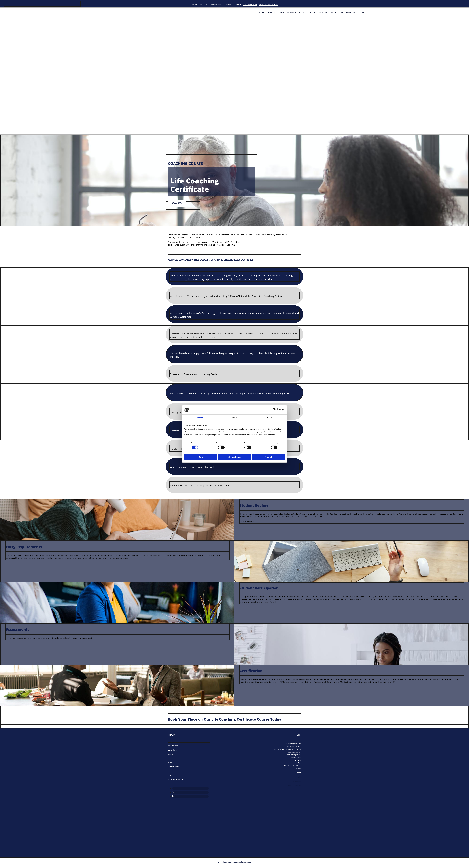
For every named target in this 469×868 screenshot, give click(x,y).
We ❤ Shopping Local (226, 862)
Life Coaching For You (317, 12)
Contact (362, 12)
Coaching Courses (275, 12)
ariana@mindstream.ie (269, 5)
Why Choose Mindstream (293, 766)
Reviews (299, 768)
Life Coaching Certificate (293, 744)
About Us (350, 12)
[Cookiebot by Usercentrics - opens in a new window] (274, 410)
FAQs (300, 763)
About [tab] (270, 418)
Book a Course (336, 12)
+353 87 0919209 (250, 5)
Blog (300, 777)
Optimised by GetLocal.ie (242, 862)
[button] (177, 203)
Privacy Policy (297, 781)
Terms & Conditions (295, 786)
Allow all (268, 457)
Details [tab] (234, 418)
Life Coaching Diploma (294, 747)
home (261, 12)
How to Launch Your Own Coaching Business (286, 749)
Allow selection (234, 457)
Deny (201, 457)
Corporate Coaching (296, 12)
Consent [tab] (199, 418)
